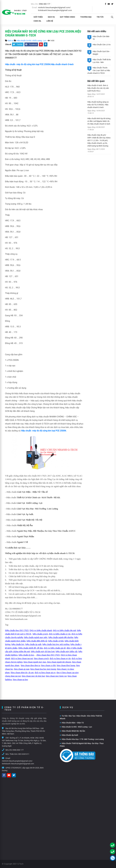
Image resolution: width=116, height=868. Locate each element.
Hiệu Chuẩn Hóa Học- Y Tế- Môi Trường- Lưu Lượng (82, 739)
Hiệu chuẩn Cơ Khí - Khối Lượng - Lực (31, 41)
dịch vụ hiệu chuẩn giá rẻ (55, 648)
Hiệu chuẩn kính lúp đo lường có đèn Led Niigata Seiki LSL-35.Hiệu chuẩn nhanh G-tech (99, 121)
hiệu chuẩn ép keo (26, 655)
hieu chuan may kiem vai (56, 676)
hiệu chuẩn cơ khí (56, 641)
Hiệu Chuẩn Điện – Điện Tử (72, 723)
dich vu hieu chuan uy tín (60, 658)
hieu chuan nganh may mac (35, 662)
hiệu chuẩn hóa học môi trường (56, 644)
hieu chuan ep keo (20, 679)
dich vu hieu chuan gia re (45, 673)
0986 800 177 (45, 4)
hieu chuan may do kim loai (33, 676)
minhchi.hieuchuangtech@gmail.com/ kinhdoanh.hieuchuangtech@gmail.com (18, 762)
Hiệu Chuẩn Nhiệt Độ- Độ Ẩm (72, 731)
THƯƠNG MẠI (86, 17)
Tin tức (100, 17)
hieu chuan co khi (48, 665)
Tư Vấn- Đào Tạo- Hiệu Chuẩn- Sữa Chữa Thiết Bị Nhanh (81, 717)
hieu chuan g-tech (41, 658)
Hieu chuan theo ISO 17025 (48, 655)
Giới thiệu (38, 17)
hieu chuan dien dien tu (30, 665)
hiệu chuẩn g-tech (40, 634)
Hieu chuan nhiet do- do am (22, 673)
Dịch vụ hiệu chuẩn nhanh (41, 630)
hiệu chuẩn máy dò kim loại (43, 651)
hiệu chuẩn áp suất (33, 644)
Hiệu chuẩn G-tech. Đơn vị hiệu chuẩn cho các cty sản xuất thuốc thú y (98, 88)
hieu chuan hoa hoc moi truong (43, 669)
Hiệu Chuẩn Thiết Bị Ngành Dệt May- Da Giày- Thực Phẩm (82, 745)
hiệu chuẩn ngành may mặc (36, 637)
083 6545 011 (24, 754)
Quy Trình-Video (67, 17)
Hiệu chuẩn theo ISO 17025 (17, 630)
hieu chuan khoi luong (66, 665)
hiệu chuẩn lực (18, 644)
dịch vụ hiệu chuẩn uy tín (60, 634)
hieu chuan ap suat (22, 669)
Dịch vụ (51, 17)
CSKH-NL (37, 21)
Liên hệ (50, 21)
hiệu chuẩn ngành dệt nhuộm (61, 637)
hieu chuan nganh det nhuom (59, 662)
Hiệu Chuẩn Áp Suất (69, 735)
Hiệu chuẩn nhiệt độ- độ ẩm (31, 648)
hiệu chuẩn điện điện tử (37, 641)
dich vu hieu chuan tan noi (22, 658)
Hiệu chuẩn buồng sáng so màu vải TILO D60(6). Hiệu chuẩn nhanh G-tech (98, 105)
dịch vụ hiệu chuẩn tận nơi (65, 630)
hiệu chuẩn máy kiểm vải (66, 651)
